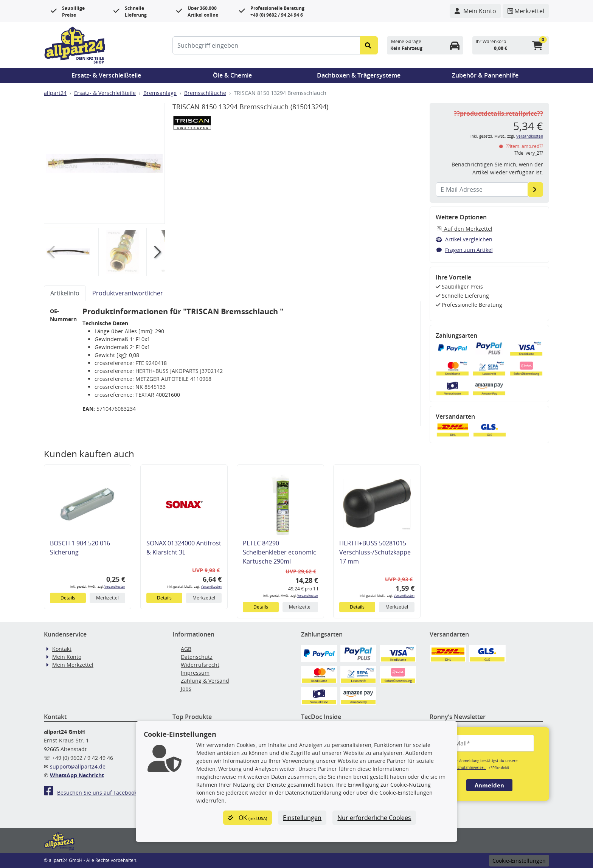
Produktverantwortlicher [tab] (128, 293)
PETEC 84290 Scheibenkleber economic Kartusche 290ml (279, 552)
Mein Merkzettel (73, 665)
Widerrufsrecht (200, 665)
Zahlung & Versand (205, 681)
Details (68, 598)
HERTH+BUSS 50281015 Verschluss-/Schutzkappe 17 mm (375, 552)
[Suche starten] (369, 45)
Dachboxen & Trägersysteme (359, 75)
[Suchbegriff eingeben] (266, 45)
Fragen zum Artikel (464, 250)
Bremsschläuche (205, 93)
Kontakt (62, 649)
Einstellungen (302, 818)
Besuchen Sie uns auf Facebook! (91, 793)
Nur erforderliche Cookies (374, 818)
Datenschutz (197, 657)
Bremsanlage (160, 93)
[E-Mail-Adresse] (535, 189)
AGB (186, 649)
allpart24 (55, 93)
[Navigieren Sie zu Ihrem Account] (475, 11)
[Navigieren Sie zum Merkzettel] (526, 11)
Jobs (186, 689)
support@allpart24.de (78, 766)
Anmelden (489, 785)
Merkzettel (107, 598)
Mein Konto (67, 657)
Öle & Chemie (232, 75)
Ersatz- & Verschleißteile (106, 75)
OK (248, 818)
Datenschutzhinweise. (465, 767)
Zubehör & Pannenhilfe (485, 75)
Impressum (195, 673)
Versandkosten (115, 586)
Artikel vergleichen (464, 239)
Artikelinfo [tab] (65, 293)
